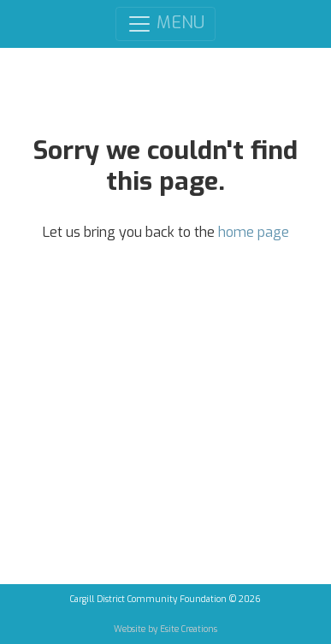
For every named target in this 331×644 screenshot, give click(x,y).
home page (254, 232)
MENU (165, 24)
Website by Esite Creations (165, 629)
